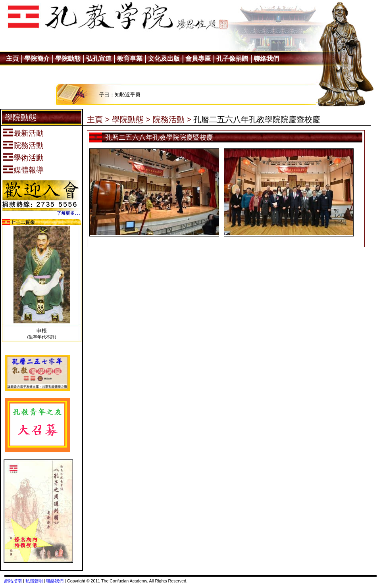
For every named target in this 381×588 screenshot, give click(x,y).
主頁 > (98, 119)
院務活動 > (172, 119)
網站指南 (13, 581)
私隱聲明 (34, 581)
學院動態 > (131, 119)
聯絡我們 (55, 581)
